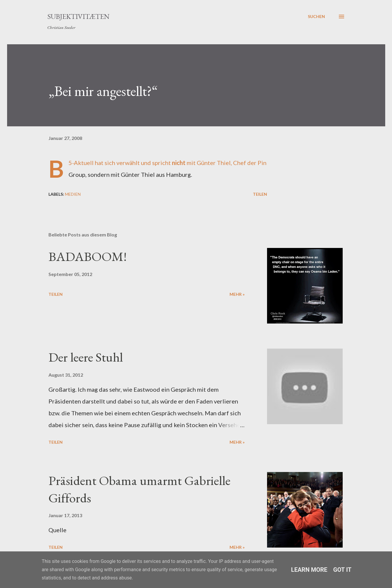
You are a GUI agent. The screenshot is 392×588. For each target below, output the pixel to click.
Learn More (309, 570)
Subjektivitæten (78, 16)
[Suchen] (316, 17)
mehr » (237, 294)
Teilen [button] (260, 194)
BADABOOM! (88, 256)
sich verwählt (122, 163)
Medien (73, 194)
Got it (342, 570)
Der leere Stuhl (86, 357)
